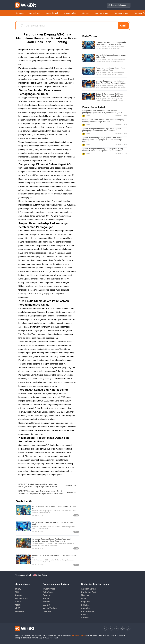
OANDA (46, 605)
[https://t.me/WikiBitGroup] (111, 629)
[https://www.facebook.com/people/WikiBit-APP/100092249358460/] (105, 629)
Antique (18, 595)
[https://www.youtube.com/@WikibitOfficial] (117, 629)
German (85, 618)
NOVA (17, 608)
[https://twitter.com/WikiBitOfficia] (128, 629)
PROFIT (18, 602)
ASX (17, 592)
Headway (47, 611)
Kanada (85, 614)
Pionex (46, 598)
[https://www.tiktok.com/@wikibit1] (122, 629)
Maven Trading (50, 608)
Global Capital (21, 598)
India (83, 598)
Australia (85, 608)
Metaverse (19, 611)
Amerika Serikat (89, 589)
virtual (18, 605)
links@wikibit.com (79, 635)
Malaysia (85, 595)
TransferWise (49, 589)
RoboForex (48, 592)
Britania (85, 605)
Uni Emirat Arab (89, 592)
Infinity (18, 589)
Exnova (46, 595)
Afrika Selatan (88, 611)
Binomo (46, 602)
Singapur (85, 602)
